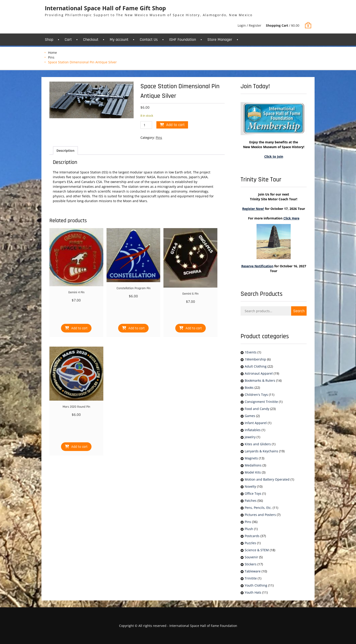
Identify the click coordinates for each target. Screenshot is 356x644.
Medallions (253, 465)
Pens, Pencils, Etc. (258, 508)
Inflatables (253, 430)
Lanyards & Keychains (261, 451)
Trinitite (251, 578)
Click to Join (274, 156)
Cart (68, 40)
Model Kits (253, 472)
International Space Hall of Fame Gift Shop (105, 8)
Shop (49, 40)
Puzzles (250, 543)
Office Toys (253, 493)
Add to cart (175, 125)
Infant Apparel (256, 423)
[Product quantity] (146, 125)
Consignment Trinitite (261, 402)
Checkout (91, 40)
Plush (249, 529)
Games (250, 416)
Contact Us (149, 40)
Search (299, 311)
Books (249, 388)
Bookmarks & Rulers (260, 380)
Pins (51, 57)
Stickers (251, 564)
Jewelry (250, 437)
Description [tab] (65, 151)
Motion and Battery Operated (267, 479)
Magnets (251, 458)
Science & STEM (257, 550)
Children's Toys (256, 395)
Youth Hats (253, 592)
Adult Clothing (256, 366)
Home (52, 53)
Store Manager (220, 40)
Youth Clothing (256, 585)
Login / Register (249, 25)
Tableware (253, 571)
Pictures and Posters (260, 515)
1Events (251, 352)
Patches (251, 501)
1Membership (255, 359)
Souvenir (251, 557)
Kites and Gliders (258, 444)
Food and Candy (257, 409)
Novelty (250, 486)
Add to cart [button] (79, 328)
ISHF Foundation (183, 40)
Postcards (252, 536)
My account (119, 40)
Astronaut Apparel (259, 373)
